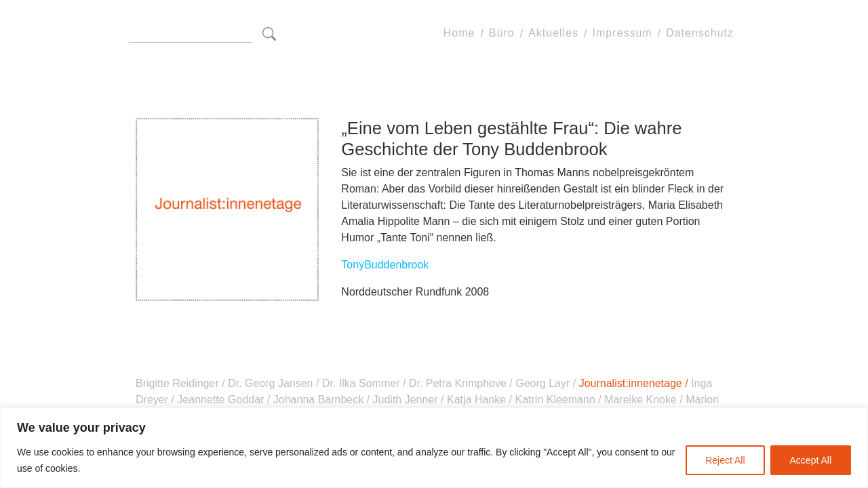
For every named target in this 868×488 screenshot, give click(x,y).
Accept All (811, 460)
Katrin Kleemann (555, 400)
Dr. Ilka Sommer (361, 383)
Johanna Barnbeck (318, 400)
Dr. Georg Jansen (271, 383)
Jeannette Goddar (221, 400)
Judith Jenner (405, 400)
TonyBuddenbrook (385, 265)
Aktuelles (553, 34)
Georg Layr (543, 383)
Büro (502, 34)
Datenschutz (700, 34)
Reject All (725, 460)
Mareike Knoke (641, 400)
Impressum (622, 34)
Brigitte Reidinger (179, 383)
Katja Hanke (477, 400)
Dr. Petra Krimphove (457, 383)
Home (459, 34)
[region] (434, 448)
